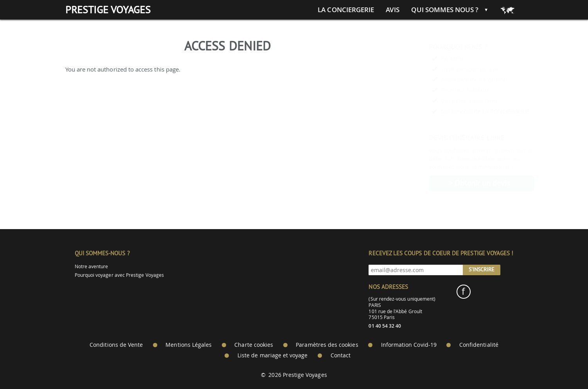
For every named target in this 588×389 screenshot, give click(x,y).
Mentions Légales (189, 345)
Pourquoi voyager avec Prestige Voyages (119, 275)
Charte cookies (254, 345)
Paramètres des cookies (327, 345)
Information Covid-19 (409, 345)
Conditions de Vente (116, 345)
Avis (393, 10)
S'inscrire (482, 269)
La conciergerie (346, 10)
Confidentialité (479, 345)
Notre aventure (92, 266)
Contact (341, 355)
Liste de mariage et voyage (273, 355)
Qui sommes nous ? (445, 10)
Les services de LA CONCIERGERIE (466, 111)
